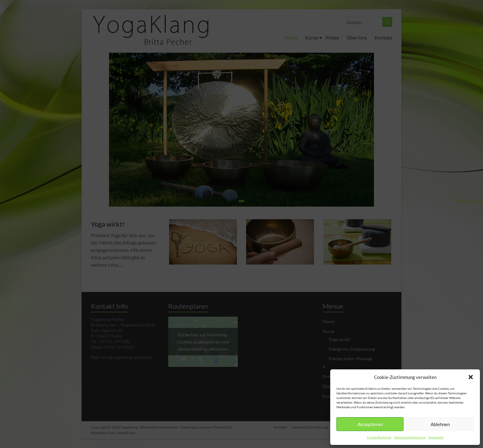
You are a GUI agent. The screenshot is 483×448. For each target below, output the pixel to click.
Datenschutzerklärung (410, 437)
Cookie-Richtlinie (379, 437)
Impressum (436, 437)
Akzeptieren (370, 424)
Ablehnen (440, 424)
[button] (471, 377)
